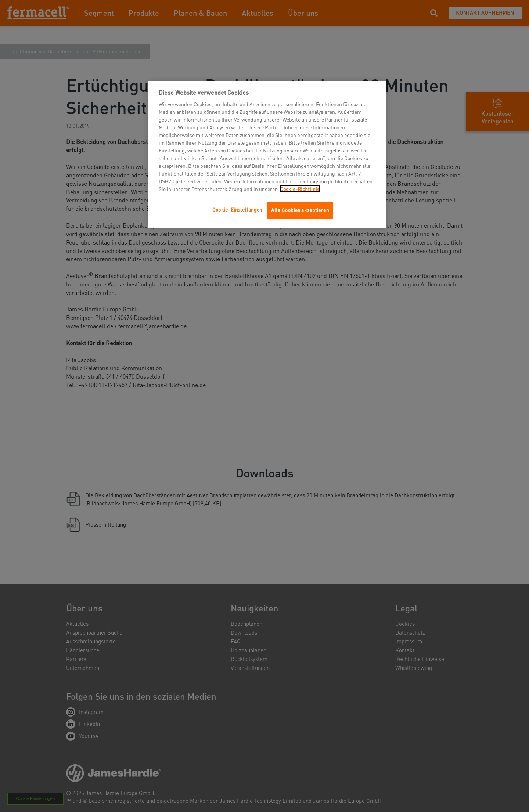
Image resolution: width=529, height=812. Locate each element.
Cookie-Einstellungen (237, 210)
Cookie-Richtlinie (300, 189)
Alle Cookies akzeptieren (300, 210)
